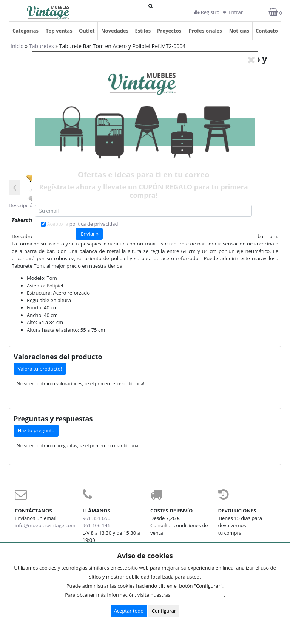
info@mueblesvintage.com (45, 525)
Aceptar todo (129, 611)
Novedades (115, 31)
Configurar (164, 611)
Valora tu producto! (40, 369)
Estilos (143, 31)
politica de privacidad (94, 224)
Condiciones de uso (199, 595)
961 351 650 (97, 518)
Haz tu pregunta (36, 430)
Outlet (87, 31)
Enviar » (90, 234)
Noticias (239, 31)
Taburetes (42, 46)
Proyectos (169, 31)
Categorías (25, 31)
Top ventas (59, 31)
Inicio (17, 46)
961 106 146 (97, 525)
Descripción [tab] (22, 205)
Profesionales (205, 31)
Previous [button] (14, 188)
